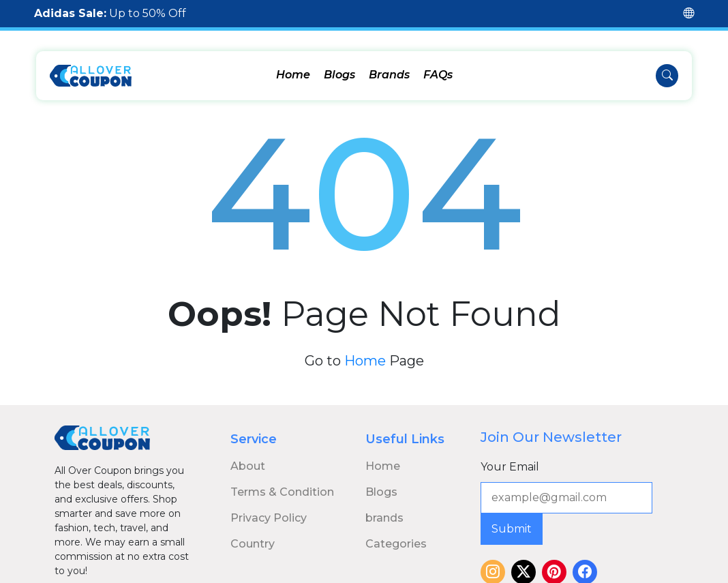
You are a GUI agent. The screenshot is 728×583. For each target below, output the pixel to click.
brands (384, 507)
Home (293, 75)
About (248, 455)
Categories (396, 533)
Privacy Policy (269, 507)
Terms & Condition (282, 481)
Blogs (339, 75)
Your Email (510, 456)
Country (253, 533)
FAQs (438, 75)
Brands (389, 75)
